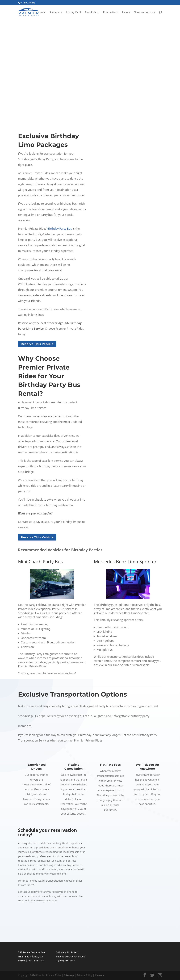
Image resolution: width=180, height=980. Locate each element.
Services (54, 12)
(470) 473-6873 (28, 3)
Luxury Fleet (74, 12)
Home (42, 12)
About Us (90, 12)
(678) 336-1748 (36, 960)
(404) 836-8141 (67, 960)
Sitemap (69, 975)
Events (126, 12)
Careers (99, 975)
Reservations (111, 12)
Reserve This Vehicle (37, 344)
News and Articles (144, 12)
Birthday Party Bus (60, 229)
